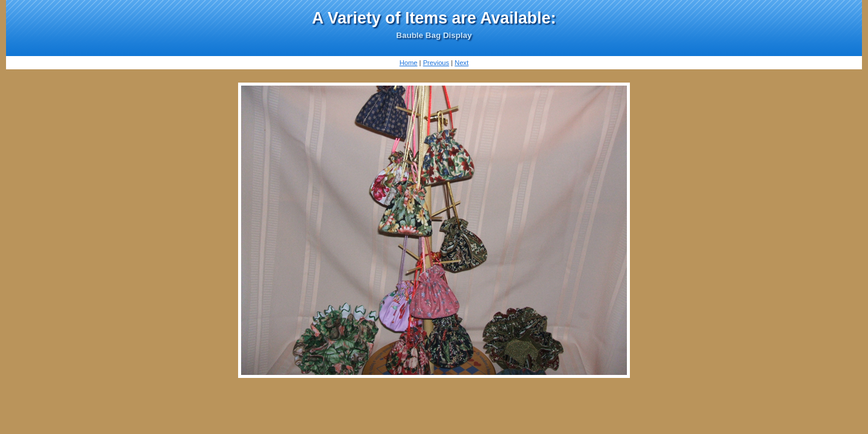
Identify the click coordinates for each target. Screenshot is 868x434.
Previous (436, 63)
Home (409, 63)
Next (461, 63)
